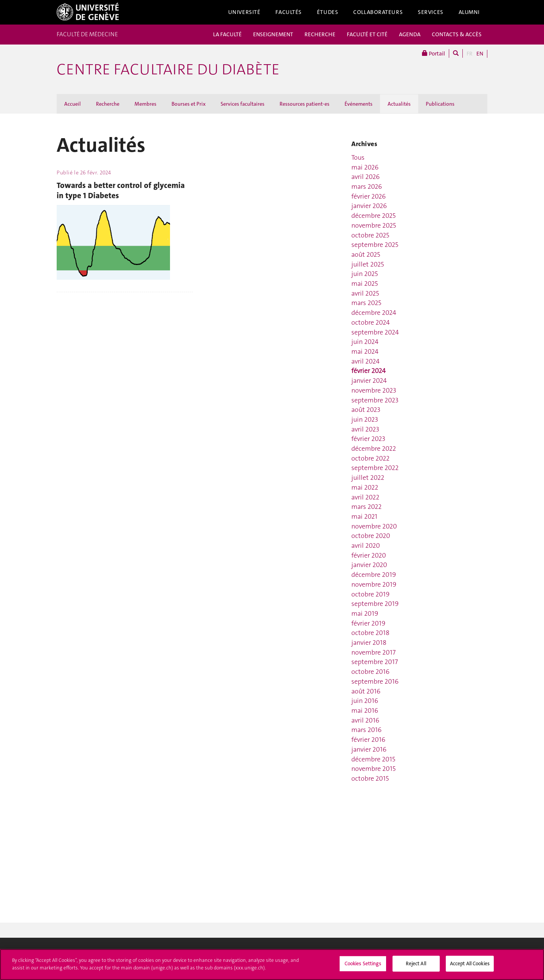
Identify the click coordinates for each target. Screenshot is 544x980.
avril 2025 (365, 293)
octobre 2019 (370, 594)
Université (244, 12)
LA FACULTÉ (227, 34)
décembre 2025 (373, 216)
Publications (440, 104)
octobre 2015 (370, 778)
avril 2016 (365, 720)
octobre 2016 (370, 672)
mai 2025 (365, 284)
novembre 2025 (374, 225)
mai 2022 (365, 487)
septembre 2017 (375, 662)
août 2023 (366, 410)
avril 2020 (366, 545)
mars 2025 (366, 303)
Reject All (416, 966)
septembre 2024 (375, 332)
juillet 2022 (368, 478)
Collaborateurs (378, 12)
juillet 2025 (368, 264)
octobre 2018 (370, 633)
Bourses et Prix (189, 104)
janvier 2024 (369, 381)
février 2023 (368, 439)
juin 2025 (365, 274)
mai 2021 (364, 516)
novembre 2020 (374, 526)
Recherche (108, 104)
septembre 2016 (375, 681)
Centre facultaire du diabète (168, 69)
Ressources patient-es (304, 104)
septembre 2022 (375, 468)
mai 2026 (365, 167)
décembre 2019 (374, 575)
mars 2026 (367, 186)
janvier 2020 (369, 565)
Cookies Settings (363, 966)
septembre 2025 (375, 245)
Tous (358, 157)
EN (480, 54)
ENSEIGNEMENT (273, 34)
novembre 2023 (374, 390)
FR (470, 54)
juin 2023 (365, 419)
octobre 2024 (371, 322)
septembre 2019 (375, 604)
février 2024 (369, 371)
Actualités (399, 104)
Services (431, 12)
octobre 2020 (371, 536)
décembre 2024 (374, 313)
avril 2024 (365, 361)
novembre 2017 (373, 652)
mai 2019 (365, 613)
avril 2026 (365, 177)
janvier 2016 (369, 749)
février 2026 (369, 196)
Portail (433, 53)
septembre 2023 (375, 400)
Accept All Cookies (470, 966)
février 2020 (369, 555)
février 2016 (368, 740)
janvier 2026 (369, 206)
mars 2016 (366, 730)
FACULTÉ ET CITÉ (367, 34)
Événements (359, 104)
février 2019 (368, 623)
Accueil (73, 104)
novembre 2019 (374, 584)
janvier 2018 (369, 643)
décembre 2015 (373, 759)
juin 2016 (365, 701)
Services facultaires (243, 104)
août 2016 (366, 691)
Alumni (469, 12)
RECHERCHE (320, 34)
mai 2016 (365, 710)
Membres (145, 104)
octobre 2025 (370, 235)
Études (328, 12)
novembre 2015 (373, 769)
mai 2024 (365, 351)
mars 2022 (366, 507)
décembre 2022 (374, 448)
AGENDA (410, 34)
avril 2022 (365, 497)
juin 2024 (365, 342)
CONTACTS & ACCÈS (457, 34)
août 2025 (366, 254)
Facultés (289, 12)
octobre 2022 (370, 458)
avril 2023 (365, 429)
